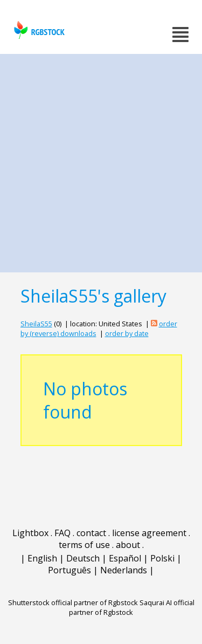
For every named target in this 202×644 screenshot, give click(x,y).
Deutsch (83, 558)
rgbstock (38, 30)
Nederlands (124, 570)
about (128, 545)
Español (125, 558)
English (42, 558)
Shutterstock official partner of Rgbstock (73, 602)
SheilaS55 (36, 324)
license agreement (149, 533)
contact (91, 533)
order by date (127, 333)
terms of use (84, 545)
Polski (162, 558)
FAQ (62, 533)
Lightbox (30, 533)
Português (69, 570)
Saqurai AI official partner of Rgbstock (132, 607)
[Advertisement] (101, 160)
